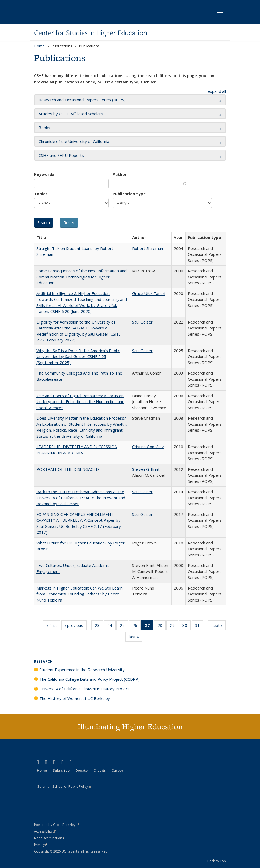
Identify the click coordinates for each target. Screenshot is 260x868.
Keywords (44, 174)
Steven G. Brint (146, 469)
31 (199, 626)
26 (137, 626)
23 (99, 626)
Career (117, 770)
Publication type (129, 194)
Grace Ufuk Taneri (149, 293)
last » (136, 638)
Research (43, 661)
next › (219, 626)
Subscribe (61, 770)
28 (162, 626)
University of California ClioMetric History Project (84, 689)
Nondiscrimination (50, 838)
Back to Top (217, 861)
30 (187, 626)
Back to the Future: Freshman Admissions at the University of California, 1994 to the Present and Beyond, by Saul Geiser (81, 498)
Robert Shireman (148, 248)
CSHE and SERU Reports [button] (61, 155)
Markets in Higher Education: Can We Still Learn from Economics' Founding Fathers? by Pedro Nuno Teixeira (80, 594)
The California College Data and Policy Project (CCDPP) (90, 679)
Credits (100, 770)
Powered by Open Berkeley (56, 825)
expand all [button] (217, 91)
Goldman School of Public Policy (64, 786)
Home (39, 46)
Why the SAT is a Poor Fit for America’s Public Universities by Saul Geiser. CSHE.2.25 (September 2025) (78, 357)
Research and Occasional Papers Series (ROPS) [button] (82, 100)
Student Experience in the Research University (82, 670)
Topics (41, 194)
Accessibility (45, 831)
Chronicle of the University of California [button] (74, 141)
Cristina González (148, 447)
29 (174, 626)
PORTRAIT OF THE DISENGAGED (68, 469)
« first (53, 626)
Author (120, 174)
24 (111, 626)
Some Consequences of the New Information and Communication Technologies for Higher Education (82, 277)
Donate (82, 770)
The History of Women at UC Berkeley (75, 698)
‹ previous (76, 626)
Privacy (41, 845)
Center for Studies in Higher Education (91, 33)
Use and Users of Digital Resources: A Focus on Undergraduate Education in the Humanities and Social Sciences (80, 402)
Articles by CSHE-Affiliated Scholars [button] (71, 114)
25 (124, 626)
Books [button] (44, 128)
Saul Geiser (142, 322)
